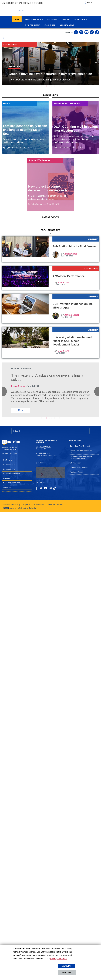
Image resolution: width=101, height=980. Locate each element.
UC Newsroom (76, 463)
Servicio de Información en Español (81, 451)
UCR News (63, 351)
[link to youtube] (86, 32)
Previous (4, 65)
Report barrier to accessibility (34, 504)
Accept (67, 966)
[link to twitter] (81, 32)
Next (97, 65)
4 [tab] (49, 86)
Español (6, 478)
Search (89, 2)
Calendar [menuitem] (52, 19)
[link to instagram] (92, 32)
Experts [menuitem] (66, 19)
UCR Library (8, 460)
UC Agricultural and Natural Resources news (81, 457)
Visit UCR (7, 487)
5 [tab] (52, 86)
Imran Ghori (71, 254)
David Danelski (72, 315)
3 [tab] (47, 86)
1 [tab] (41, 86)
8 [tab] (60, 86)
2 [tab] (44, 86)
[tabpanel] (50, 63)
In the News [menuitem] (81, 19)
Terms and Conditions (55, 504)
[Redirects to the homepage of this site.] (4, 38)
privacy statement (58, 959)
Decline (67, 972)
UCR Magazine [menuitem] (67, 25)
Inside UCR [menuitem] (50, 25)
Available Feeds (76, 472)
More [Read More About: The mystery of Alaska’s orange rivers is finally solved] (21, 410)
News (30, 10)
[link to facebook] (76, 32)
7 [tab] (57, 86)
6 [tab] (54, 86)
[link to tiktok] (97, 32)
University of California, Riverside (23, 3)
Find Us (51, 470)
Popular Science (18, 386)
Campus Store (9, 469)
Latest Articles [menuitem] (32, 19)
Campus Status (9, 464)
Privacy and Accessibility (11, 504)
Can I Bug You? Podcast (80, 446)
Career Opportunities (12, 474)
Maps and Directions (12, 483)
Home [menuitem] (17, 19)
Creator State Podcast (79, 467)
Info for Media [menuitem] (32, 25)
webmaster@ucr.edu (49, 455)
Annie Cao (63, 282)
